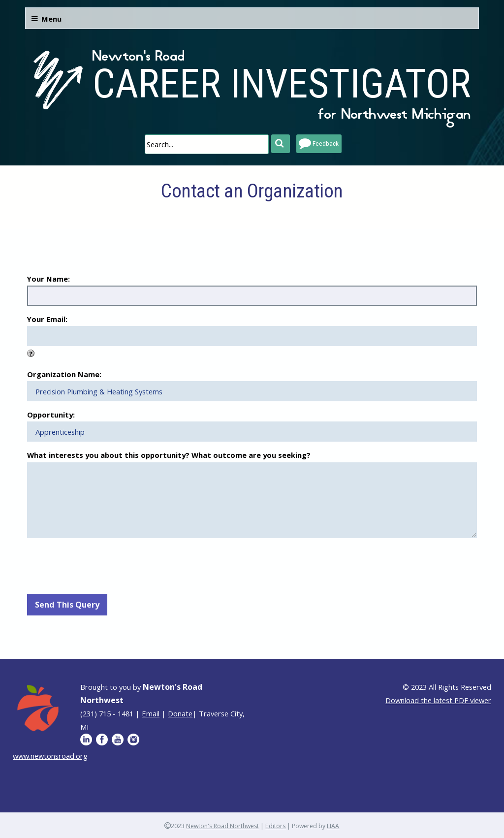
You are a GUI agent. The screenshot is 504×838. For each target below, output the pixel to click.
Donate (180, 713)
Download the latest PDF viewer (438, 700)
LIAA (333, 826)
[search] (207, 144)
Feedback (326, 143)
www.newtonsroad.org (50, 756)
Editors (275, 826)
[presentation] (102, 565)
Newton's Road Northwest (222, 826)
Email (151, 713)
